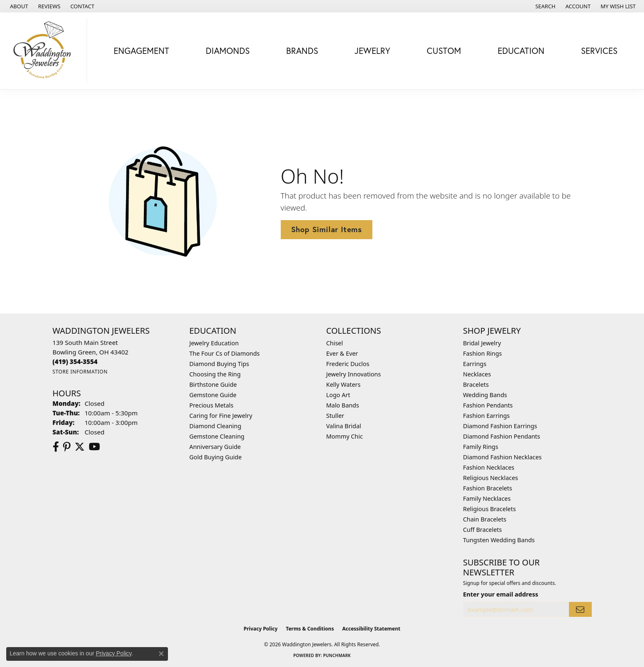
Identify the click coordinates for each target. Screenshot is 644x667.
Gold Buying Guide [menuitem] (216, 457)
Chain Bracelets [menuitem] (485, 519)
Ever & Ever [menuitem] (342, 353)
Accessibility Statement (371, 629)
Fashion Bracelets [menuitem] (488, 488)
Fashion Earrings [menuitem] (487, 416)
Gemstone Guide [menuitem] (213, 395)
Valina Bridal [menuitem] (344, 426)
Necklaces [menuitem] (477, 374)
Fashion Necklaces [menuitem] (489, 467)
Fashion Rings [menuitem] (483, 353)
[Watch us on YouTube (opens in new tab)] (94, 447)
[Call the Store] (75, 361)
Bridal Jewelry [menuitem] (482, 343)
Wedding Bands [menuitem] (485, 395)
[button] (545, 6)
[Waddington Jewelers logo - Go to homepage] (46, 51)
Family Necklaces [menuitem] (487, 498)
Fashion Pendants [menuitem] (488, 405)
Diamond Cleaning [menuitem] (215, 426)
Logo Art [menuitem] (338, 395)
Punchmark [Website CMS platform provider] (337, 655)
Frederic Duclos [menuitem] (348, 364)
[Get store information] (80, 372)
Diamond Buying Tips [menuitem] (219, 364)
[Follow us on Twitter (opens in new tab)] (80, 447)
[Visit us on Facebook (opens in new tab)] (56, 447)
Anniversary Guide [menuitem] (215, 447)
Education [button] (521, 51)
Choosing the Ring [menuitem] (215, 374)
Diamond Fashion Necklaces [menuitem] (503, 457)
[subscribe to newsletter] (580, 610)
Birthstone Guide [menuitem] (213, 384)
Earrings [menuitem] (475, 364)
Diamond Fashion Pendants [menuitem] (502, 436)
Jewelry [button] (372, 51)
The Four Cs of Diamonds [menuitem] (225, 353)
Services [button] (599, 51)
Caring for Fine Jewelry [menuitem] (221, 416)
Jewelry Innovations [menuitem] (354, 374)
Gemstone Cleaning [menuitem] (217, 436)
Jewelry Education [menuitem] (214, 343)
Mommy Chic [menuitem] (345, 436)
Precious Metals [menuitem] (211, 405)
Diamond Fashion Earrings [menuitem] (500, 426)
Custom (444, 51)
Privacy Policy (261, 629)
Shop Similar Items (327, 229)
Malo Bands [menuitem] (343, 405)
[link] (18, 6)
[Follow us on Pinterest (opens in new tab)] (67, 447)
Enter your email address (501, 594)
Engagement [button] (141, 51)
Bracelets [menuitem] (476, 384)
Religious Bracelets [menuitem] (490, 509)
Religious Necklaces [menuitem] (491, 478)
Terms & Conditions (310, 629)
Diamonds (228, 51)
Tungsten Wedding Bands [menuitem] (499, 540)
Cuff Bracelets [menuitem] (483, 530)
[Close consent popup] (161, 654)
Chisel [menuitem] (335, 343)
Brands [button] (302, 51)
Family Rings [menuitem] (481, 447)
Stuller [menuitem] (335, 416)
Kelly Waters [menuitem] (344, 384)
